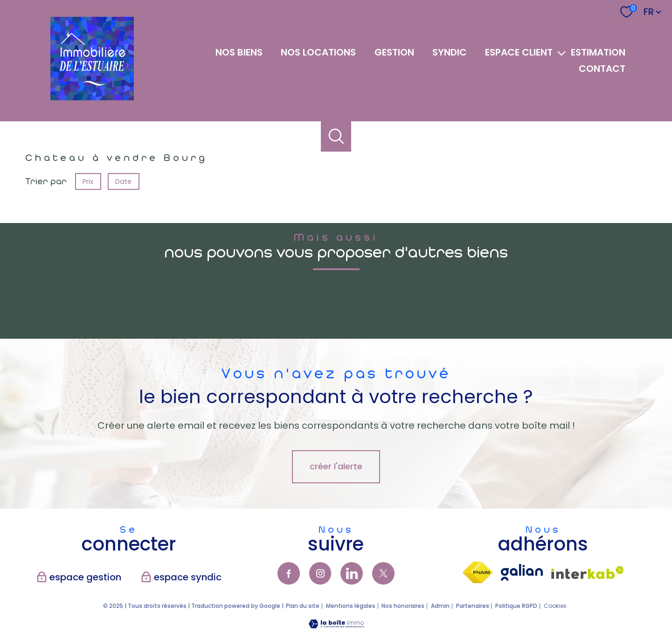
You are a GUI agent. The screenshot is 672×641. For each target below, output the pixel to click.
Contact (602, 69)
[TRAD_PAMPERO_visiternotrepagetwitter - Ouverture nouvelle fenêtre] (383, 573)
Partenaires (473, 606)
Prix (88, 181)
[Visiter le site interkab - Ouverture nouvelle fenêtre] (588, 573)
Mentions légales (351, 606)
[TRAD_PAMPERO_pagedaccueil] (92, 97)
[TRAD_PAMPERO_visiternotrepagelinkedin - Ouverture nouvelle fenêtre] (352, 573)
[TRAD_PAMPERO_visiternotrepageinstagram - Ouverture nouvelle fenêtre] (320, 573)
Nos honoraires (403, 606)
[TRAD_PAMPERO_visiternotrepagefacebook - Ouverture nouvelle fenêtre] (289, 573)
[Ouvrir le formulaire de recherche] (336, 136)
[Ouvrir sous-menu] (562, 52)
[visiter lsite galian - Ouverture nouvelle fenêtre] (522, 572)
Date (124, 181)
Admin (440, 606)
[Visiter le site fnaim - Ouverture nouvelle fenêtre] (477, 572)
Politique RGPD (516, 606)
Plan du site (303, 606)
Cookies (555, 606)
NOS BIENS (239, 52)
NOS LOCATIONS (318, 52)
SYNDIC (450, 52)
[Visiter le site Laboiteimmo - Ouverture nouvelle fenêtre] (336, 625)
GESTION (394, 52)
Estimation (598, 52)
